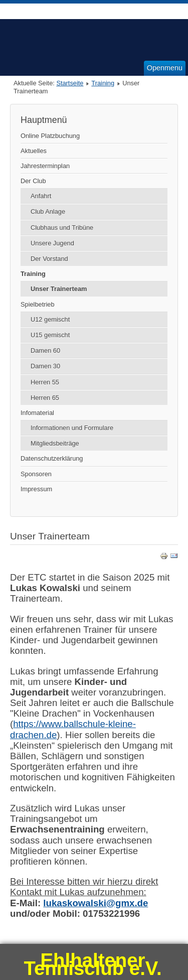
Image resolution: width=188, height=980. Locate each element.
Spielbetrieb (38, 304)
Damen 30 (45, 366)
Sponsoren (36, 474)
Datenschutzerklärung (52, 458)
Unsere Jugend (52, 243)
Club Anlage (48, 212)
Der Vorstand (49, 259)
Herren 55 (45, 382)
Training (103, 83)
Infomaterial (37, 413)
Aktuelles (34, 151)
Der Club (33, 181)
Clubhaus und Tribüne (62, 228)
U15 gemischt (50, 335)
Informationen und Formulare (72, 428)
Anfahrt (41, 196)
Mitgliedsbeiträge (55, 443)
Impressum (36, 489)
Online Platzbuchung (50, 136)
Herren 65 (45, 398)
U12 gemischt (50, 319)
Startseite (70, 83)
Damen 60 (45, 351)
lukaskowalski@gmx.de (96, 903)
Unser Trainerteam (59, 289)
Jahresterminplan (45, 166)
